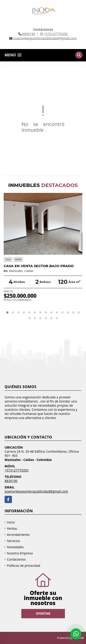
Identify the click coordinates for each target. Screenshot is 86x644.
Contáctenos (16, 559)
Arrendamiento (18, 535)
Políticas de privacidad (24, 566)
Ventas (12, 528)
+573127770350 (56, 34)
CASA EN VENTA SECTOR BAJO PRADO (39, 266)
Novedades (15, 547)
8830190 (29, 34)
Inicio (11, 522)
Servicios (13, 541)
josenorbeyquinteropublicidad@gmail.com (36, 491)
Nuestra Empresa (20, 553)
